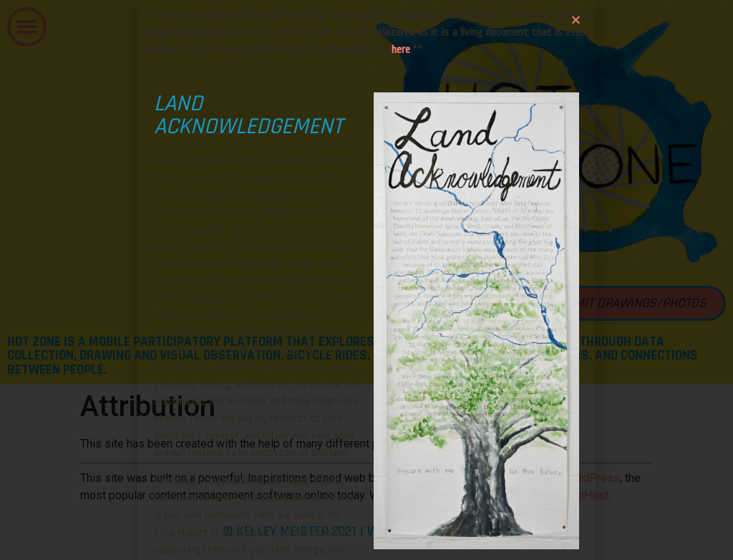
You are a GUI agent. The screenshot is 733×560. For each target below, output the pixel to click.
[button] (576, 20)
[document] (366, 280)
